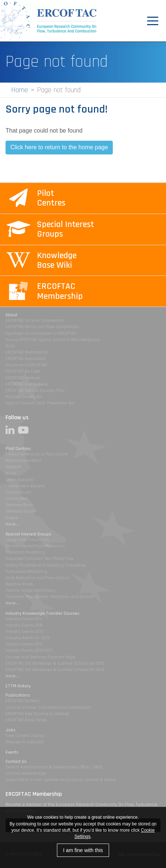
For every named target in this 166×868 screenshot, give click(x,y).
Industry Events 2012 (24, 644)
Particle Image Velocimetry (30, 590)
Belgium (13, 467)
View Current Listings (25, 736)
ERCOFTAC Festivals (23, 378)
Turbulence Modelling (26, 572)
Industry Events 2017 (24, 619)
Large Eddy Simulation (27, 540)
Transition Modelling (25, 552)
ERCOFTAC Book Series (26, 720)
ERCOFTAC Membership (27, 352)
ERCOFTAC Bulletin (23, 701)
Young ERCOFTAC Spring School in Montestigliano (53, 340)
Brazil (11, 473)
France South (18, 492)
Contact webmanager (26, 773)
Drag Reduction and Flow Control (38, 578)
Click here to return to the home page (59, 147)
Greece (12, 518)
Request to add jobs (25, 742)
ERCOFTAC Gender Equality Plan (35, 390)
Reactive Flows (19, 584)
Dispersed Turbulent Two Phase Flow (40, 559)
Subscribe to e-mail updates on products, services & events (61, 780)
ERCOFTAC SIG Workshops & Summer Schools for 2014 (55, 670)
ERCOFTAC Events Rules (27, 384)
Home (20, 90)
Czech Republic (20, 480)
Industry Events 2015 (24, 632)
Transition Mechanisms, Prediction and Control (50, 597)
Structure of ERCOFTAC (26, 365)
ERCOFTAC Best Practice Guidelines (37, 714)
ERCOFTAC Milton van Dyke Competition (42, 327)
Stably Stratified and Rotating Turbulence (46, 565)
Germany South (20, 511)
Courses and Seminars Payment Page (40, 657)
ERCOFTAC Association (26, 359)
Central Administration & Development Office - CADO (54, 767)
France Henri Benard (25, 486)
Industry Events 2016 (24, 625)
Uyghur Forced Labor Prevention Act (40, 403)
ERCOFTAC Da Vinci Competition (35, 321)
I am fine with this (83, 850)
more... (12, 524)
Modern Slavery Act (24, 397)
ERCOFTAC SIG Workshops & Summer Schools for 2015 (55, 663)
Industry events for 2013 (28, 638)
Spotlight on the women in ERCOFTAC (41, 333)
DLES (10, 346)
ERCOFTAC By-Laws (23, 371)
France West (17, 499)
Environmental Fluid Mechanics (35, 546)
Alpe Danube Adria (23, 460)
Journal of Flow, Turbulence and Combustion (48, 707)
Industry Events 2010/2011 (29, 650)
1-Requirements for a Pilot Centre (36, 454)
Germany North (20, 505)
